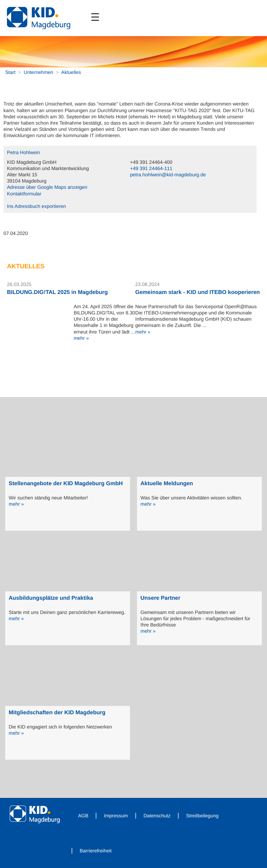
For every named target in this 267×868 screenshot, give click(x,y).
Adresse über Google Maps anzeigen (47, 187)
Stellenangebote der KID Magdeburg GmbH (66, 484)
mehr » (81, 338)
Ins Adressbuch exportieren (37, 206)
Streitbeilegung (202, 816)
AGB (83, 816)
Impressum (116, 816)
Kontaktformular (24, 194)
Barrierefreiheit (96, 851)
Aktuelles (71, 72)
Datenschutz (157, 816)
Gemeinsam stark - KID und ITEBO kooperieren (197, 292)
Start (10, 72)
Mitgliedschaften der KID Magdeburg (57, 713)
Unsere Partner (160, 598)
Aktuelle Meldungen (167, 484)
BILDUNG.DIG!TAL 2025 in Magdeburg (57, 292)
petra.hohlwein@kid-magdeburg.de (168, 175)
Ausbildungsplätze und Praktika (51, 598)
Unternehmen (38, 72)
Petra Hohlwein (23, 152)
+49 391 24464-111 (151, 168)
